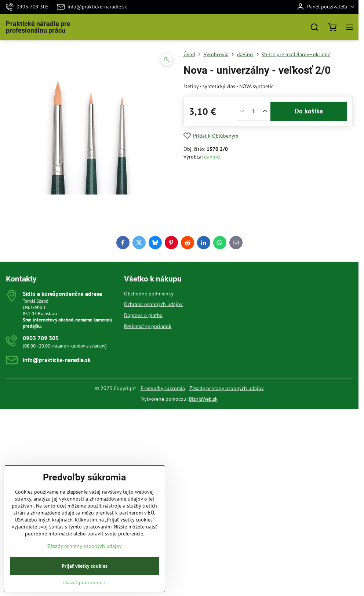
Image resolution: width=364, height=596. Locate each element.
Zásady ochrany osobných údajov (227, 388)
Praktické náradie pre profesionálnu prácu (38, 27)
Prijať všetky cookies (85, 578)
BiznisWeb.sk (203, 399)
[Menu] (350, 27)
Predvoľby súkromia (163, 388)
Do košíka (309, 111)
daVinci (212, 157)
